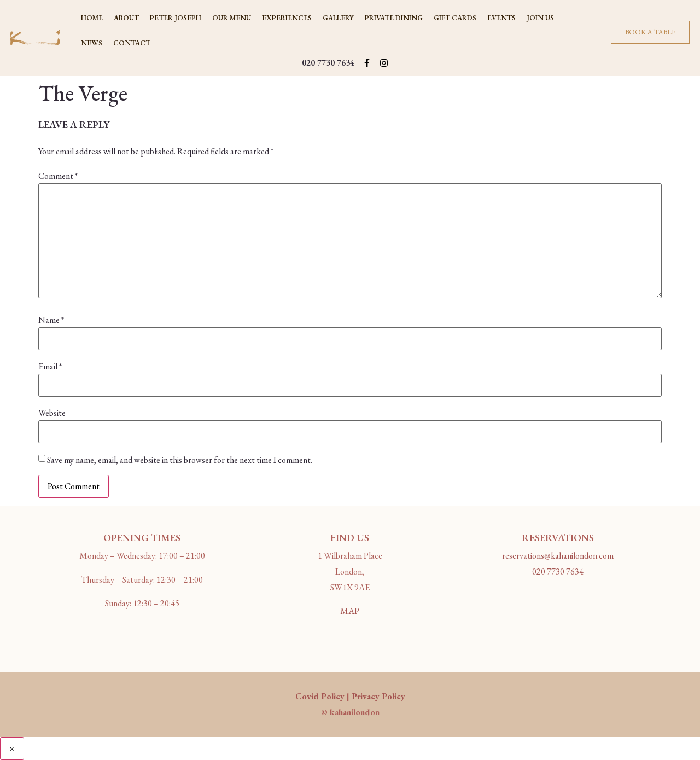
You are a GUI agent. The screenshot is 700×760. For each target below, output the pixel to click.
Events (501, 18)
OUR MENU (232, 18)
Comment (58, 176)
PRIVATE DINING (394, 18)
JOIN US (540, 18)
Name (51, 320)
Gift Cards (455, 18)
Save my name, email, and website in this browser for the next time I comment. (180, 460)
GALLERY (338, 18)
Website (52, 413)
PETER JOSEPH (176, 18)
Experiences (287, 18)
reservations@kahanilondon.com (558, 556)
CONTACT (132, 43)
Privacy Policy (378, 696)
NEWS (92, 43)
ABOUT (126, 18)
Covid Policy (320, 696)
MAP (350, 611)
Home (92, 18)
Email (50, 367)
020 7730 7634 (328, 63)
